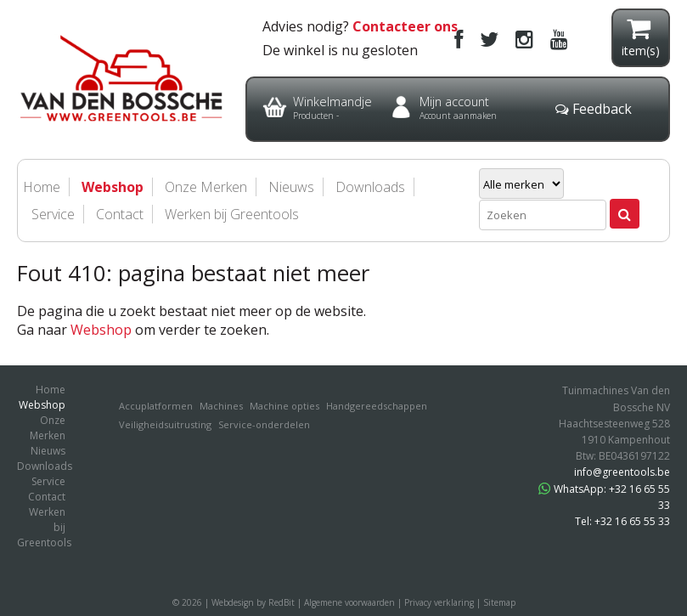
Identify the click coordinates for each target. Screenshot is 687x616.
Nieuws (48, 451)
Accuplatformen (156, 406)
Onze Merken (48, 428)
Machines (221, 406)
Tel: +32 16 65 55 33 (622, 521)
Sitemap (499, 602)
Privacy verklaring (439, 602)
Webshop (101, 330)
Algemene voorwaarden (349, 602)
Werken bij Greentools (232, 214)
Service (53, 214)
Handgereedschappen (377, 406)
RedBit (282, 602)
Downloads (370, 187)
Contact (120, 214)
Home (51, 390)
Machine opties (284, 406)
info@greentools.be (622, 472)
